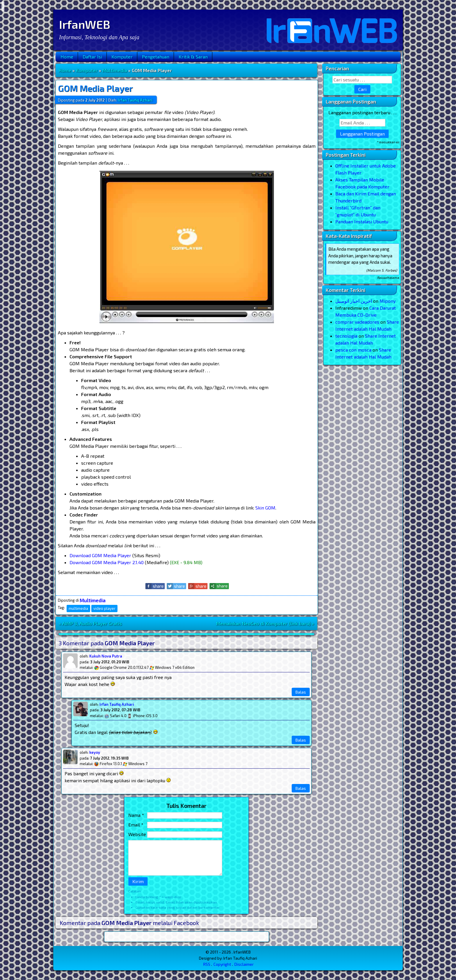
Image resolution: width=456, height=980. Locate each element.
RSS (207, 964)
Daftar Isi (92, 57)
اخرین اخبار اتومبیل (354, 301)
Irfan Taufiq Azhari (117, 704)
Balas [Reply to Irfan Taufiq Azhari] (301, 740)
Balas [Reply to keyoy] (301, 788)
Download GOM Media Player (100, 555)
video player (104, 608)
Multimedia (115, 70)
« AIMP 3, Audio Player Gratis (90, 623)
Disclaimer (244, 964)
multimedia (78, 608)
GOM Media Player (95, 88)
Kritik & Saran (193, 57)
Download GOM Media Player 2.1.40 (107, 562)
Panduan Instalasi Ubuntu (362, 221)
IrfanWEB (85, 24)
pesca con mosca (353, 350)
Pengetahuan (156, 57)
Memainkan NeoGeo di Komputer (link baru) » (265, 623)
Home (67, 57)
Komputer (122, 57)
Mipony (388, 301)
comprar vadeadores (357, 322)
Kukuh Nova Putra (106, 656)
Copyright (222, 964)
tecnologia (346, 336)
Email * (136, 825)
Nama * (136, 815)
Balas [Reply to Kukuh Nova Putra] (301, 692)
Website (137, 834)
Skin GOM (265, 508)
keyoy (95, 752)
